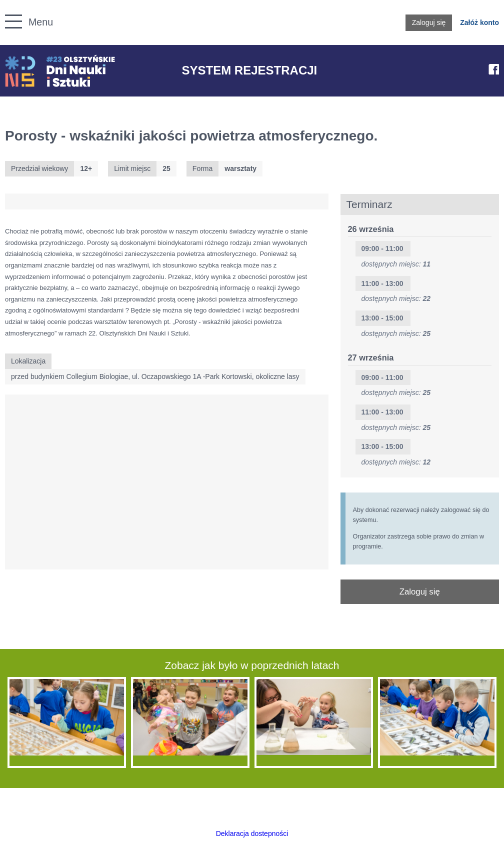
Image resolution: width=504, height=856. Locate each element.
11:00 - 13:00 (382, 283)
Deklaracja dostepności (252, 833)
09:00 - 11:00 (382, 248)
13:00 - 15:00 (382, 318)
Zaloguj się (429, 22)
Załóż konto (479, 22)
